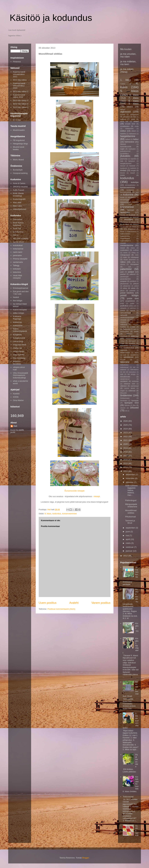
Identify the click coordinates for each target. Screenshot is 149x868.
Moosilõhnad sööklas (131, 512)
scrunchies (125, 331)
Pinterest (17, 62)
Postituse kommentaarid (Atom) (61, 609)
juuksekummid (125, 151)
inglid (122, 149)
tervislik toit (126, 360)
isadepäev (132, 149)
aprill (128, 539)
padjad (131, 272)
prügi (122, 303)
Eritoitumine (18, 232)
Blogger (86, 858)
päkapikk (123, 308)
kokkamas (17, 322)
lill (121, 224)
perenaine (17, 255)
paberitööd (126, 269)
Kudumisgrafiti (19, 199)
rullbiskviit (124, 325)
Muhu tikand (18, 160)
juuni (128, 532)
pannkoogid (124, 277)
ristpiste (133, 320)
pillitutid (136, 284)
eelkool (123, 119)
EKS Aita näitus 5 (21, 100)
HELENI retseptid (21, 239)
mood (123, 248)
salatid (133, 327)
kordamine (130, 190)
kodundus (57, 514)
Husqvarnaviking (20, 173)
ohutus (123, 264)
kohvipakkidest (130, 185)
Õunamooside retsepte (75, 491)
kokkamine (18, 325)
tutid (122, 374)
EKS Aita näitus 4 (21, 104)
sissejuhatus (130, 339)
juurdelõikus (125, 154)
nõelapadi (135, 257)
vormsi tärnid (130, 388)
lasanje (123, 215)
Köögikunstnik (19, 338)
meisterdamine (127, 245)
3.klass (123, 84)
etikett (134, 131)
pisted (136, 286)
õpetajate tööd (131, 403)
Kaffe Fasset (19, 190)
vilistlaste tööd (129, 384)
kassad (123, 166)
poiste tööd (133, 298)
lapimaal (131, 210)
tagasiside (124, 350)
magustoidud (132, 232)
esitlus (123, 131)
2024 (126, 429)
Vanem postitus (101, 603)
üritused (134, 408)
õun (134, 405)
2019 (126, 448)
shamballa (124, 336)
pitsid (133, 288)
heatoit (16, 297)
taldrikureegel (125, 353)
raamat (133, 311)
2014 (126, 467)
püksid (123, 311)
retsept (97, 496)
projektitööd (130, 301)
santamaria (18, 262)
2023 (126, 433)
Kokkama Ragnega (17, 318)
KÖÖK (16, 397)
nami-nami (18, 252)
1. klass (126, 80)
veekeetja (135, 381)
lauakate (132, 215)
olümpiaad (135, 264)
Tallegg (16, 265)
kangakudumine (126, 164)
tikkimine (125, 362)
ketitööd (133, 168)
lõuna (122, 232)
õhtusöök (124, 393)
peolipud (133, 281)
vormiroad (135, 386)
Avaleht (74, 603)
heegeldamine (128, 136)
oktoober (130, 482)
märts (128, 543)
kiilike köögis (19, 313)
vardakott (124, 381)
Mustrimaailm (19, 130)
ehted (136, 121)
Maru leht (17, 202)
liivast (134, 222)
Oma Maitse (18, 400)
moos (133, 248)
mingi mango (19, 351)
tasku (137, 353)
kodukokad (18, 245)
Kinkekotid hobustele (137, 783)
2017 (126, 456)
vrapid (122, 391)
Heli (15, 426)
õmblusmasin (125, 398)
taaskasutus (129, 348)
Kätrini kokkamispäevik (20, 330)
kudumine (128, 195)
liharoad (136, 217)
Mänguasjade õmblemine (131, 505)
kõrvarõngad (125, 200)
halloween (133, 134)
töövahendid (125, 377)
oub (130, 267)
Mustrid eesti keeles (19, 148)
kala (122, 161)
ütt (126, 411)
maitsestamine (125, 234)
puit (135, 306)
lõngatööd (132, 229)
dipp (135, 117)
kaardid (133, 159)
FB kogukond (19, 140)
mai (128, 536)
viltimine (124, 386)
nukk (125, 257)
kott (137, 192)
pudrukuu (124, 306)
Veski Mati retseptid (17, 277)
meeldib (123, 243)
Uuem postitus (48, 603)
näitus (123, 262)
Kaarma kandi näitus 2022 (19, 96)
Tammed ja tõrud (130, 522)
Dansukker (18, 219)
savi (135, 329)
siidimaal (135, 336)
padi (122, 272)
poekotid (132, 291)
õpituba (127, 405)
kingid (133, 170)
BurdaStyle (18, 170)
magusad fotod (20, 345)
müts (137, 255)
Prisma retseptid (20, 259)
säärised (135, 345)
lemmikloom (125, 217)
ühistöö (123, 408)
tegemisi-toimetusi (17, 363)
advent (130, 107)
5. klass (129, 91)
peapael (124, 281)
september (131, 528)
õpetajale (135, 400)
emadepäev (125, 126)
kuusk (122, 197)
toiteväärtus (135, 370)
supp (122, 343)
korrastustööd (126, 192)
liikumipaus (124, 222)
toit (134, 367)
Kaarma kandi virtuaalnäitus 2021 (19, 74)
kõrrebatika (132, 197)
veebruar (130, 547)
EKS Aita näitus (20, 80)
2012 (126, 556)
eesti (133, 119)
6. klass (134, 95)
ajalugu (123, 109)
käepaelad (124, 202)
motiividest (125, 250)
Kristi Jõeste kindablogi (18, 195)
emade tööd (130, 124)
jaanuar (129, 551)
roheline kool (127, 322)
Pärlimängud (131, 500)
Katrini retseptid (20, 310)
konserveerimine (69, 514)
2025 (126, 425)
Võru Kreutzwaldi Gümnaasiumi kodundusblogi (20, 375)
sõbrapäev (125, 345)
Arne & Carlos (19, 183)
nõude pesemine (129, 260)
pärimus (133, 308)
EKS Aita (17, 120)
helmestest (129, 142)
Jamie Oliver (18, 242)
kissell (133, 173)
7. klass (133, 98)
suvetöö (132, 343)
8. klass (133, 101)
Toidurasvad (128, 797)
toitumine (17, 272)
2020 (126, 444)
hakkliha (123, 134)
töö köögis (131, 374)
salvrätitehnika (125, 329)
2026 (126, 421)
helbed (128, 139)
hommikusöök (126, 147)
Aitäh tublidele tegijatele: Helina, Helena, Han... (131, 490)
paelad (123, 274)
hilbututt (123, 144)
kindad (123, 170)
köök (130, 204)
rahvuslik (124, 315)
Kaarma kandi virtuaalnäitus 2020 (19, 86)
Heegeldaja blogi (20, 144)
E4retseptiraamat (21, 288)
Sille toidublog (19, 358)
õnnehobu (124, 401)
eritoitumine (129, 129)
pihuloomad (124, 284)
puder (132, 303)
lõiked (134, 227)
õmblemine (126, 395)
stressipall (132, 341)
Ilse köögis (18, 301)
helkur (136, 139)
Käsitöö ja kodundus (51, 18)
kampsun (132, 161)
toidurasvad (124, 367)
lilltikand (136, 224)
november (130, 478)
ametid (123, 115)
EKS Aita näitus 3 (21, 107)
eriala (137, 126)
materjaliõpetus (126, 241)
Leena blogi (18, 341)
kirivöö (123, 173)
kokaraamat (18, 249)
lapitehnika (125, 212)
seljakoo (129, 334)
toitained (123, 370)
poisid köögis (129, 295)
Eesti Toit (17, 228)
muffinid (136, 250)
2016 (126, 460)
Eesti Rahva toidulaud (18, 224)
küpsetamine (127, 207)
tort (124, 372)
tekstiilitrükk (135, 355)
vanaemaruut (125, 379)
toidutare (17, 269)
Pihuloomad (130, 517)
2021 (126, 440)
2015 (126, 463)
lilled (127, 224)
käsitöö (135, 202)
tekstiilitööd (129, 357)
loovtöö (126, 227)
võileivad (132, 391)
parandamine (126, 279)
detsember (131, 475)
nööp (134, 262)
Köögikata (17, 335)
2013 (126, 471)
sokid (122, 341)
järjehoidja (124, 159)
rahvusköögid (126, 313)
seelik (136, 331)
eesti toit (124, 121)
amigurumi (134, 114)
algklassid (126, 112)
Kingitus (137, 626)
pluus (122, 291)
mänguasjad (125, 255)
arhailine (126, 117)
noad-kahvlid (19, 355)
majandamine (125, 236)
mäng (133, 253)
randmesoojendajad (127, 317)
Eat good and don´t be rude (21, 293)
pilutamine (127, 286)
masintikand (125, 238)
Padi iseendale (137, 761)
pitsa (125, 288)
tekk (125, 355)
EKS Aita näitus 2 (21, 91)
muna (125, 253)
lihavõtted (129, 220)
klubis (123, 175)
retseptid (123, 320)
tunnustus (132, 372)
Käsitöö (16, 394)
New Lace (17, 206)
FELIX (16, 235)
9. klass (48, 514)
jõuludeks (125, 156)
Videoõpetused (20, 209)
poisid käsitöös (127, 293)
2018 (126, 452)
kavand (132, 166)
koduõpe (135, 182)
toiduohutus (124, 365)
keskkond (124, 168)
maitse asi (17, 348)
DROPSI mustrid (20, 187)
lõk (122, 229)
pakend (133, 274)
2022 (126, 437)
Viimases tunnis (137, 572)
